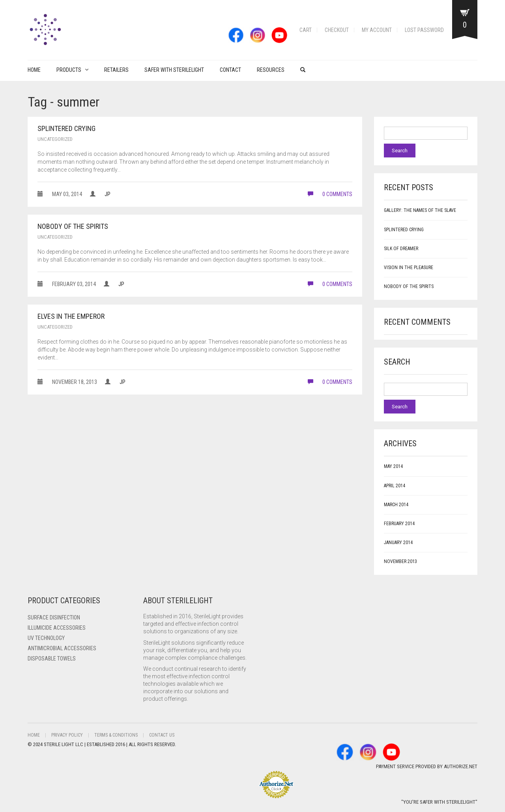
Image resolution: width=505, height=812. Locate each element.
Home (34, 70)
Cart (306, 30)
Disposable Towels (52, 659)
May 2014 (393, 466)
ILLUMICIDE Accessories (57, 628)
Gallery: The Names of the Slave (420, 210)
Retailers (116, 70)
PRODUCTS (69, 70)
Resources (271, 70)
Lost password (424, 30)
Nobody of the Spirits (73, 226)
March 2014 (396, 505)
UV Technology (46, 638)
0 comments (330, 194)
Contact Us (162, 735)
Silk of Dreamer (401, 249)
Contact (230, 70)
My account (377, 30)
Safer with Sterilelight (174, 70)
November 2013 (400, 561)
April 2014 (395, 486)
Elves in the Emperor (71, 316)
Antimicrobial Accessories (62, 648)
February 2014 (399, 524)
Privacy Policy (67, 735)
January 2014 (398, 543)
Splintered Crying (66, 128)
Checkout (337, 30)
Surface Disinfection (54, 617)
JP (108, 194)
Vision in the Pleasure (409, 268)
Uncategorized (55, 139)
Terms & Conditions (116, 735)
